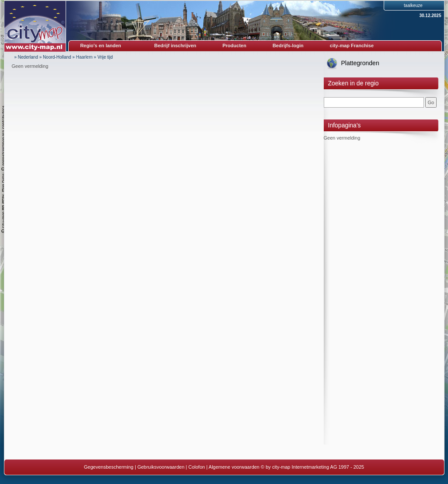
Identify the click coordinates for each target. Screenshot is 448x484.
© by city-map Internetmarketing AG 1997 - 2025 (312, 467)
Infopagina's (345, 125)
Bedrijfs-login (288, 46)
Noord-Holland (57, 57)
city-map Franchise (352, 46)
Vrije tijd (105, 57)
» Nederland (26, 57)
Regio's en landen (101, 46)
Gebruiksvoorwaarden (161, 467)
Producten (234, 46)
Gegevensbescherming (109, 467)
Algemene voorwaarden (234, 467)
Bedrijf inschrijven (175, 46)
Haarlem (84, 57)
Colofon (197, 467)
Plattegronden (360, 63)
